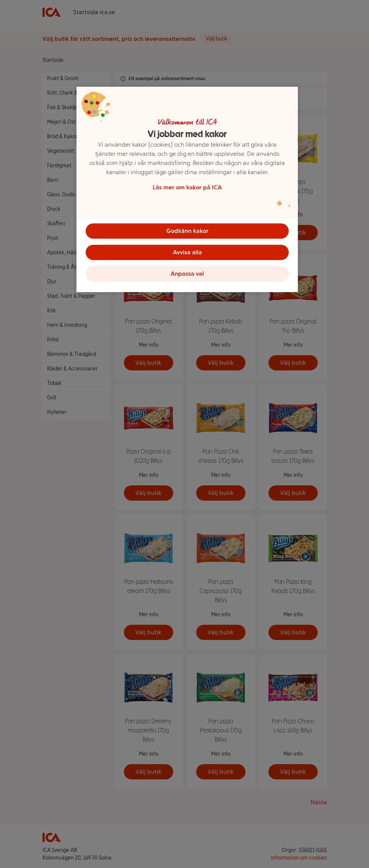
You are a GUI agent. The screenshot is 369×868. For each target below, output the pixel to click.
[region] (187, 189)
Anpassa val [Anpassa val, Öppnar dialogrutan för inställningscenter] (187, 274)
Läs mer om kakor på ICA (187, 187)
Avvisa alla (187, 252)
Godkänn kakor (187, 231)
